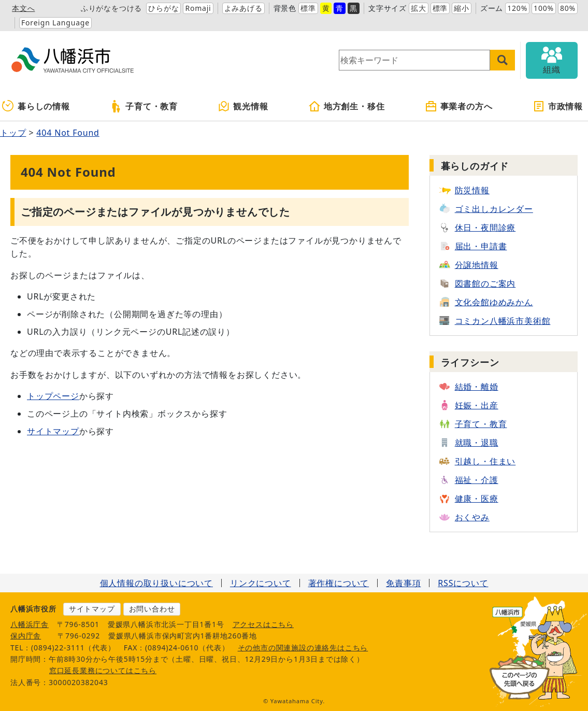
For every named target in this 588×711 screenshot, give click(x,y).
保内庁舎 (26, 636)
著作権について (339, 583)
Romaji (198, 8)
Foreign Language (55, 23)
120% (517, 8)
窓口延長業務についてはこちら (103, 670)
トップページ (53, 396)
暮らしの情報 (36, 106)
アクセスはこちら (263, 624)
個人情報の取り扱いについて (156, 583)
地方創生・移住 (347, 106)
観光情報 (243, 106)
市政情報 (558, 106)
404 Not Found (68, 133)
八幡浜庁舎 (30, 624)
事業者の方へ (459, 106)
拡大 (419, 8)
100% (544, 8)
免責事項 (403, 583)
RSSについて (463, 583)
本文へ (23, 8)
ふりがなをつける (111, 8)
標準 (308, 8)
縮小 (462, 8)
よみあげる (243, 8)
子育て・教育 (144, 106)
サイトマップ (53, 431)
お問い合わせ (152, 609)
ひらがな (163, 8)
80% (568, 8)
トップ (13, 133)
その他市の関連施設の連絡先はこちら (303, 648)
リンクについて (261, 583)
